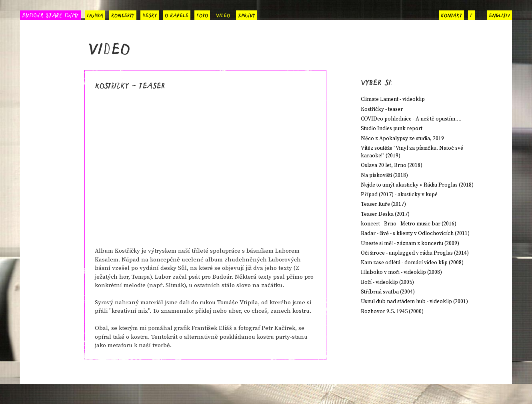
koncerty (123, 14)
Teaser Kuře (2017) (383, 204)
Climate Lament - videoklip (393, 99)
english (499, 14)
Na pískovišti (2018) (384, 176)
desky (150, 14)
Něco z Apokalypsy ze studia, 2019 (402, 139)
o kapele (177, 14)
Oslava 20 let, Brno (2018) (392, 166)
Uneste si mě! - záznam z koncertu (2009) (410, 244)
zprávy (247, 14)
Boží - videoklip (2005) (387, 282)
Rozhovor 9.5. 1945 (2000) (392, 312)
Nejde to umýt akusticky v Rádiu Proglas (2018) (417, 185)
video (223, 14)
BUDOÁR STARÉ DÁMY (50, 15)
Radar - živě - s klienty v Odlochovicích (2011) (415, 234)
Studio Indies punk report (392, 129)
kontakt (451, 14)
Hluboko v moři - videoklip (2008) (401, 272)
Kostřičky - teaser (382, 110)
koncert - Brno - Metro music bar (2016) (409, 224)
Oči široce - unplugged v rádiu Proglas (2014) (415, 253)
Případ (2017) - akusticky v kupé (399, 195)
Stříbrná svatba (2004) (388, 292)
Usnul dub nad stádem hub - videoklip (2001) (414, 302)
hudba (95, 14)
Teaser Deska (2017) (385, 214)
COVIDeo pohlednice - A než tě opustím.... (411, 119)
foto (202, 14)
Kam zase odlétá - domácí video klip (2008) (412, 263)
